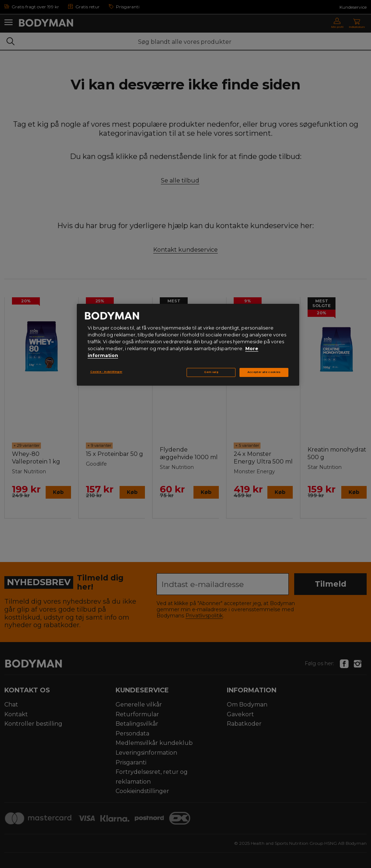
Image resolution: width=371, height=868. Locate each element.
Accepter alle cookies (264, 372)
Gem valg (211, 372)
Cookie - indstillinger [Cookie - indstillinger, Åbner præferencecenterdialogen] (106, 372)
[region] (188, 345)
